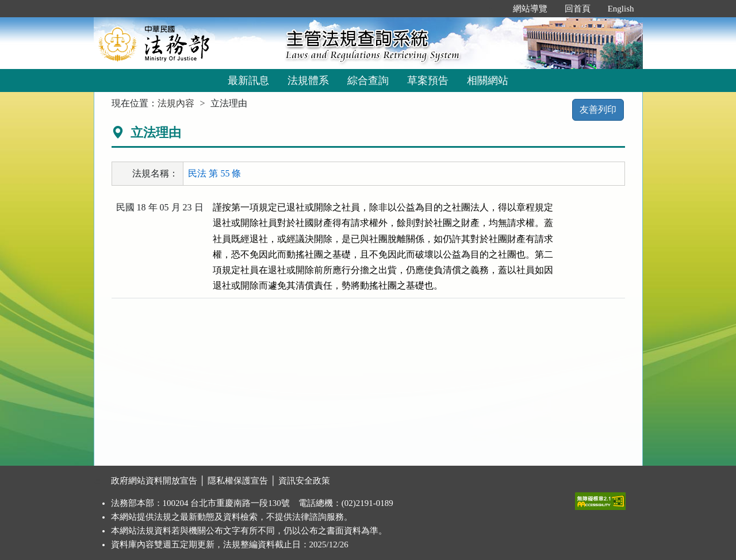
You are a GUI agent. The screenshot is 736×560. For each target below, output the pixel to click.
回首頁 (578, 9)
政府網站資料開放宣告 (154, 481)
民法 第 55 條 (214, 173)
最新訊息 (248, 80)
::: (492, 9)
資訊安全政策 (304, 481)
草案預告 (428, 80)
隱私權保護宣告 (238, 481)
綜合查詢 (368, 80)
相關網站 (488, 80)
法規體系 (308, 80)
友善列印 (598, 110)
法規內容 (176, 103)
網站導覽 (530, 9)
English (621, 9)
